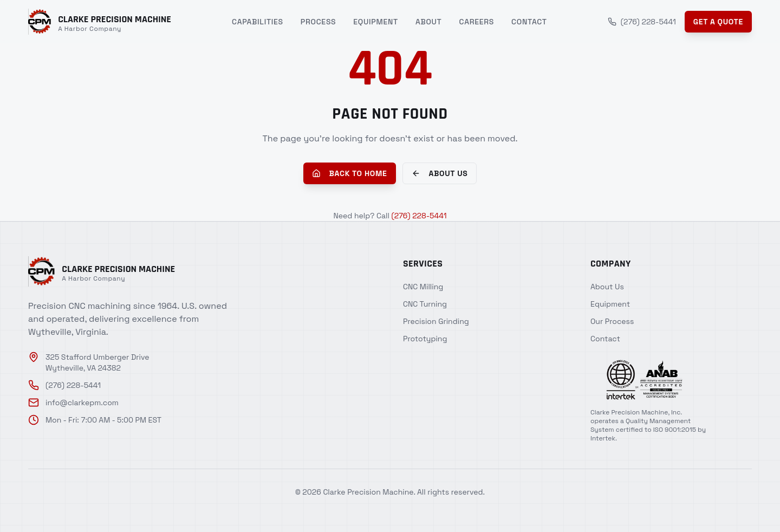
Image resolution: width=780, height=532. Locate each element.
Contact (529, 22)
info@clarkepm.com (73, 403)
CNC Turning (425, 304)
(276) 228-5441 (642, 22)
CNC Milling (423, 287)
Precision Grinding (436, 321)
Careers (477, 22)
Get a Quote (718, 22)
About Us (440, 173)
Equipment (376, 22)
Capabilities (258, 22)
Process (318, 22)
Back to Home (350, 173)
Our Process (612, 321)
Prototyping (425, 339)
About (429, 22)
